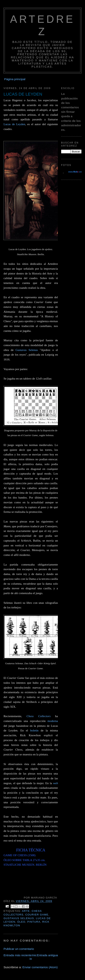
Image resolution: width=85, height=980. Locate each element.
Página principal (15, 79)
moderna (53, 721)
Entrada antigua (47, 955)
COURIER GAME (37, 915)
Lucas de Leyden (14, 124)
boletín (35, 730)
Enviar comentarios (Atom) (40, 967)
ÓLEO (21, 922)
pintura (34, 922)
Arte (26, 911)
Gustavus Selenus (28, 350)
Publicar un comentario (19, 949)
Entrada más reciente (18, 955)
